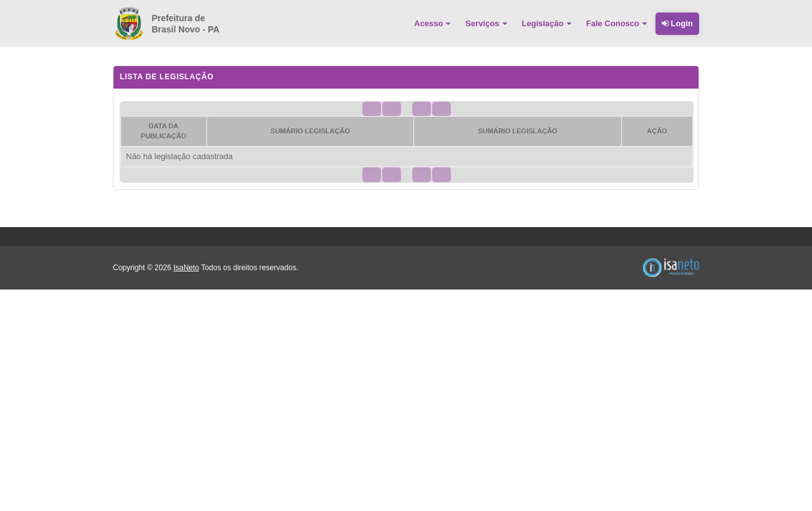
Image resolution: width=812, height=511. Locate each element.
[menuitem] (433, 24)
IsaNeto (186, 268)
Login (677, 23)
